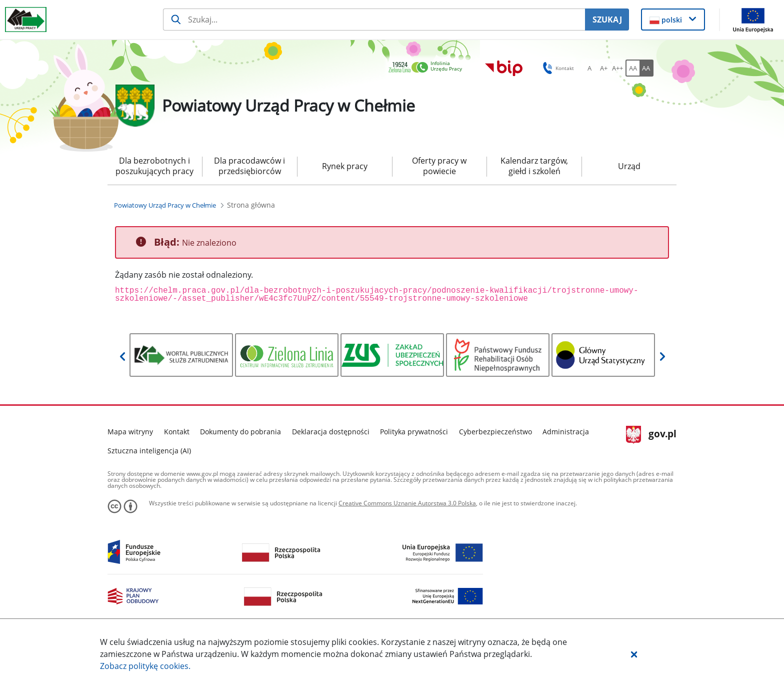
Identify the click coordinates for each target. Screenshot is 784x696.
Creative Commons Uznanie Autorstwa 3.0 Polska (407, 503)
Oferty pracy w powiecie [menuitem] (439, 166)
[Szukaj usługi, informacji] (374, 20)
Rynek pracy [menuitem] (345, 166)
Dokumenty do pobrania (240, 432)
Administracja (566, 432)
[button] (634, 654)
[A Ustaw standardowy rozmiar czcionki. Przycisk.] (589, 68)
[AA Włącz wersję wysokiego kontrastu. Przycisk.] (646, 68)
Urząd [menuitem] (629, 166)
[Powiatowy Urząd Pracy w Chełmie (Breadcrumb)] (165, 205)
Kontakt (177, 432)
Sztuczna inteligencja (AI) (149, 451)
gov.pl (651, 435)
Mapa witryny (130, 432)
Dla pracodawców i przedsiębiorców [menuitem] (249, 166)
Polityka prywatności (414, 432)
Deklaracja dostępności (331, 432)
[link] (428, 68)
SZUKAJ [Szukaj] (607, 20)
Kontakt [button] (557, 68)
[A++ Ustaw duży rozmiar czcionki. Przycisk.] (617, 68)
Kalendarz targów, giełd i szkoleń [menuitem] (534, 166)
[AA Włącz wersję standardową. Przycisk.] (632, 68)
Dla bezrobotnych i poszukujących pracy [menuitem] (154, 166)
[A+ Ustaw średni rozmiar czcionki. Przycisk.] (603, 68)
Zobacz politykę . (145, 666)
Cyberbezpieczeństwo (495, 432)
